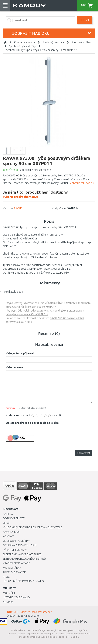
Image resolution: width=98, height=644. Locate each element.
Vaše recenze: (15, 367)
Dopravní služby (14, 518)
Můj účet (9, 593)
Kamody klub (12, 532)
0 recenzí (25, 170)
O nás (7, 523)
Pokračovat (84, 453)
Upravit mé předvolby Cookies (23, 581)
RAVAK (18, 208)
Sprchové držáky (81, 42)
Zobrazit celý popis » (82, 183)
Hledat (84, 20)
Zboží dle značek (14, 572)
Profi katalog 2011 (14, 292)
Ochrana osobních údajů (20, 545)
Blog (6, 577)
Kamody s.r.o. (32, 616)
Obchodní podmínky (16, 541)
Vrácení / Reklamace (16, 563)
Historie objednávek (17, 597)
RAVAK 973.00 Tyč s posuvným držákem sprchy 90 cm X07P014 (41, 50)
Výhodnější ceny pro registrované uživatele (32, 527)
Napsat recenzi (43, 170)
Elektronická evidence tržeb (22, 554)
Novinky (8, 602)
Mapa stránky (12, 568)
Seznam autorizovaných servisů (24, 559)
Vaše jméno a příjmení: (20, 353)
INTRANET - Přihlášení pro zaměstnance (29, 612)
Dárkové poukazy (15, 550)
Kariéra (8, 514)
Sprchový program (53, 42)
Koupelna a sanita (24, 42)
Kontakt (8, 536)
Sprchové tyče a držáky (22, 46)
